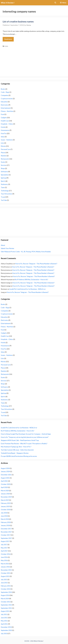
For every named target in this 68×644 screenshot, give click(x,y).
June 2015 (4, 583)
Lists (6, 46)
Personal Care (6, 149)
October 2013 (6, 602)
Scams (3, 162)
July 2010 (4, 634)
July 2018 (4, 513)
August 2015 (5, 576)
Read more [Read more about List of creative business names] (8, 39)
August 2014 (5, 595)
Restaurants (5, 159)
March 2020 (5, 491)
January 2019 (5, 506)
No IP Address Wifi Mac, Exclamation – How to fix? (31, 280)
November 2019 (6, 497)
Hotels (3, 127)
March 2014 (5, 599)
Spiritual (4, 178)
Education (4, 102)
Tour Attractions (7, 194)
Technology (5, 191)
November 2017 (6, 532)
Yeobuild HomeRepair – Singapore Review (15, 453)
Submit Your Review (7, 248)
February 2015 (6, 586)
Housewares (5, 130)
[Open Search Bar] (55, 3)
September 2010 (6, 630)
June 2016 (4, 557)
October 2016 (6, 554)
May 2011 (4, 621)
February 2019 (6, 503)
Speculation (5, 175)
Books (3, 89)
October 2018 (6, 510)
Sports (3, 181)
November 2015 (6, 570)
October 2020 (6, 484)
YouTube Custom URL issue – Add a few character (17, 450)
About (3, 245)
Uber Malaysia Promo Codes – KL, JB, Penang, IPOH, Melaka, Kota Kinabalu (26, 252)
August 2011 (5, 611)
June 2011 (4, 618)
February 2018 (6, 522)
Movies (3, 146)
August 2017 (5, 541)
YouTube (4, 200)
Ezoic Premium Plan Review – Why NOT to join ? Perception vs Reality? (24, 444)
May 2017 (4, 548)
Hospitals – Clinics (7, 124)
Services (4, 165)
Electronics (5, 105)
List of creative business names (18, 22)
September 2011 (6, 608)
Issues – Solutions (7, 140)
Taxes (3, 187)
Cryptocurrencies (7, 99)
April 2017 (4, 551)
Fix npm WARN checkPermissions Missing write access (19, 456)
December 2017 (6, 529)
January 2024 (5, 471)
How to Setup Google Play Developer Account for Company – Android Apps (26, 434)
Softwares (4, 172)
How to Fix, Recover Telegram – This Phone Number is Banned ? (36, 264)
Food (3, 114)
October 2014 (6, 589)
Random (4, 156)
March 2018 (5, 519)
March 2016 (5, 564)
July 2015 (4, 580)
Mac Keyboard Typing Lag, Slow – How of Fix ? (16, 447)
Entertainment (6, 108)
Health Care (5, 121)
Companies (5, 95)
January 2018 (5, 525)
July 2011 (4, 614)
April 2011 (4, 624)
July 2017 (4, 545)
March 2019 (5, 500)
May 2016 (4, 560)
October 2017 (6, 535)
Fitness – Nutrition (7, 111)
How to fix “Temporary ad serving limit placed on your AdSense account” (25, 437)
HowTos (4, 133)
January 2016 (5, 567)
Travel (3, 197)
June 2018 (4, 516)
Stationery (4, 184)
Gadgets (4, 118)
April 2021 (4, 481)
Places (3, 153)
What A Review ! (8, 3)
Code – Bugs (5, 92)
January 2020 (5, 494)
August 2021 (5, 478)
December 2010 (6, 627)
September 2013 (6, 605)
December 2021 (6, 475)
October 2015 (6, 573)
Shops (3, 168)
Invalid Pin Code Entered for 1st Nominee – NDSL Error (28, 289)
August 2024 (5, 468)
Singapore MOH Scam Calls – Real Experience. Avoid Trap (20, 440)
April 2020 (4, 487)
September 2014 (6, 592)
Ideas (3, 137)
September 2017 (6, 538)
